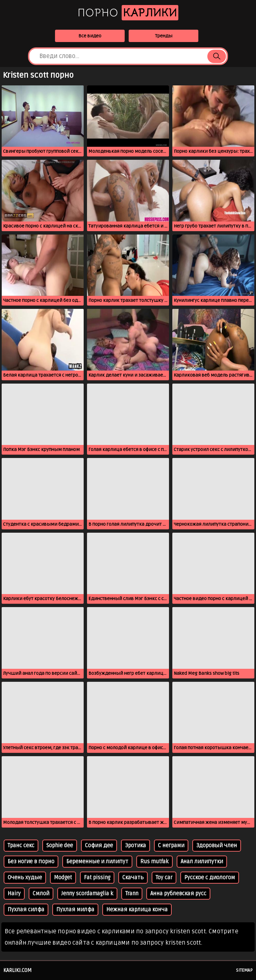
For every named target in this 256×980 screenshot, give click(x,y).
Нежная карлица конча (137, 910)
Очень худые (25, 878)
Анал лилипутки (202, 862)
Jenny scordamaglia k (87, 894)
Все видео (90, 36)
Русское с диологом (210, 878)
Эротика (135, 846)
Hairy (14, 894)
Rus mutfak (154, 862)
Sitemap (244, 970)
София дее (99, 846)
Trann (132, 894)
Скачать (133, 878)
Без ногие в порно (31, 862)
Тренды (164, 36)
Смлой (41, 894)
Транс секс (21, 846)
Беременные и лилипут (97, 862)
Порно (128, 13)
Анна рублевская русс (178, 894)
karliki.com (17, 970)
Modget (63, 878)
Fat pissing (97, 878)
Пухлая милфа (75, 910)
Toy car (164, 878)
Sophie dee (60, 846)
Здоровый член (217, 846)
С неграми (171, 846)
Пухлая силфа (26, 910)
